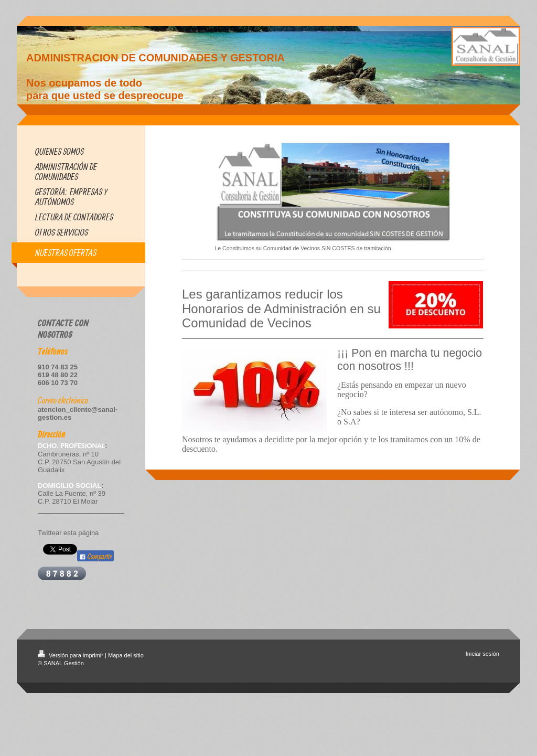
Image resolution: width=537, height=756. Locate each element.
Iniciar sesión (482, 654)
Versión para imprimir (71, 655)
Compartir (95, 556)
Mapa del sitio (126, 655)
